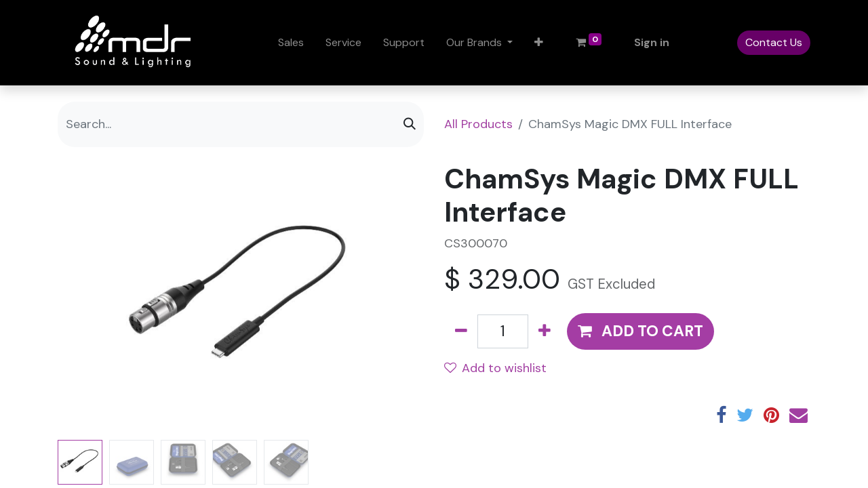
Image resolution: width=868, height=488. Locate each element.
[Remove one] (461, 331)
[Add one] (545, 331)
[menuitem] (291, 43)
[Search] (410, 124)
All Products (478, 124)
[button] (539, 43)
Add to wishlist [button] (495, 368)
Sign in (652, 42)
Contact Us (774, 42)
